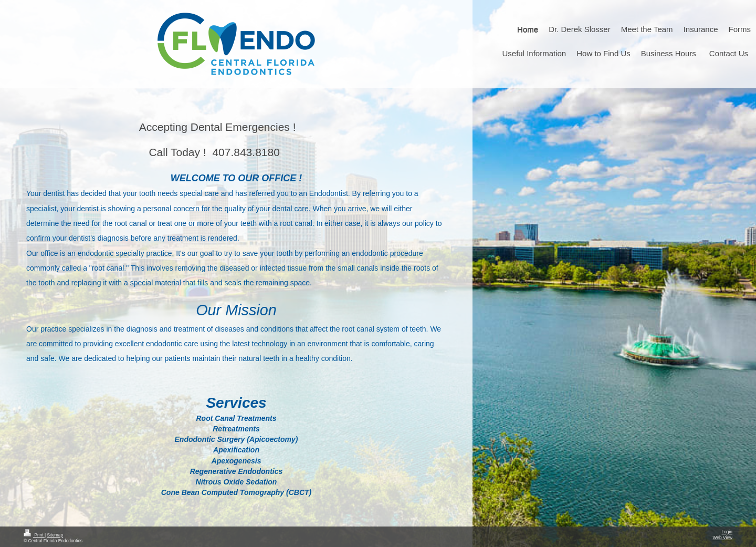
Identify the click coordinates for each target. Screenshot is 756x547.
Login (727, 532)
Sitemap (55, 535)
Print (34, 535)
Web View (723, 538)
